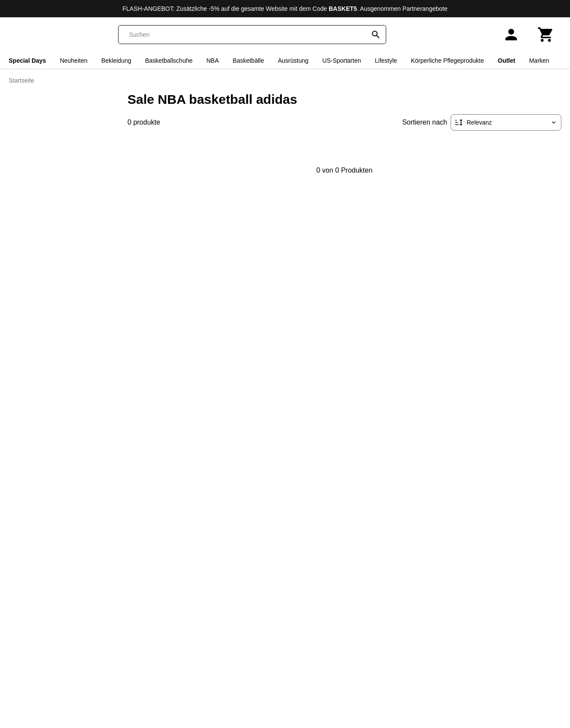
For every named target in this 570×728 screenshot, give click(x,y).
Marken (539, 61)
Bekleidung (116, 61)
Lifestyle (386, 61)
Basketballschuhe (169, 61)
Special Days (27, 61)
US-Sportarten (341, 61)
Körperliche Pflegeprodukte (447, 61)
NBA (213, 61)
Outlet (506, 61)
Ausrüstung (293, 61)
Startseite (21, 80)
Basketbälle (248, 61)
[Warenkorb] (546, 35)
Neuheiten (74, 61)
